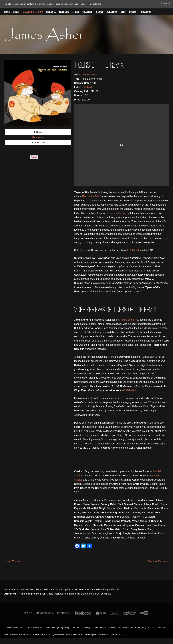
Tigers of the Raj (117, 213)
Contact (133, 12)
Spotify (39, 138)
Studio (76, 12)
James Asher (90, 75)
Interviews (123, 627)
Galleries (87, 12)
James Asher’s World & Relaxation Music (25, 627)
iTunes (39, 132)
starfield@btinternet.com (111, 634)
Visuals (99, 12)
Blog (123, 12)
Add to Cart (39, 142)
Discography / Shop (33, 12)
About (16, 12)
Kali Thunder (134, 250)
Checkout (146, 12)
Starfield (87, 87)
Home (7, 12)
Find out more (95, 4)
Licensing (64, 12)
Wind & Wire (129, 390)
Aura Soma (112, 12)
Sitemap (161, 627)
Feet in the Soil (90, 196)
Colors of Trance (158, 561)
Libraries (51, 12)
